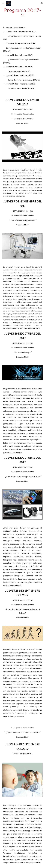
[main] (23, 13)
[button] (3, 3)
